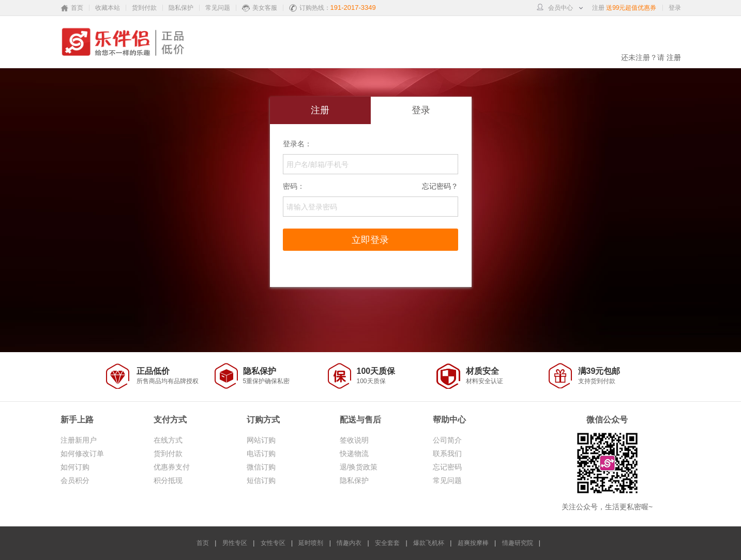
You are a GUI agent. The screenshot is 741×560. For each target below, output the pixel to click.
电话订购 (261, 453)
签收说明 (354, 440)
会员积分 (75, 480)
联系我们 (447, 453)
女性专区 (273, 543)
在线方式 (168, 440)
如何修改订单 (82, 453)
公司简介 (447, 440)
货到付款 (144, 8)
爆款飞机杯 (429, 543)
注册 (598, 8)
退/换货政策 (359, 467)
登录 (675, 8)
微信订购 (261, 467)
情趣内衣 (350, 543)
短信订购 (261, 480)
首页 (203, 543)
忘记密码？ (440, 185)
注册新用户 (79, 440)
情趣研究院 (518, 543)
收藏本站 (108, 8)
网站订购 (261, 440)
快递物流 (354, 453)
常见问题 (218, 8)
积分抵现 (168, 480)
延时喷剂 (311, 543)
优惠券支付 (172, 467)
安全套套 (387, 543)
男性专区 (235, 543)
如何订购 (75, 467)
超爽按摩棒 (473, 543)
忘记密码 (447, 467)
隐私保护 (181, 8)
